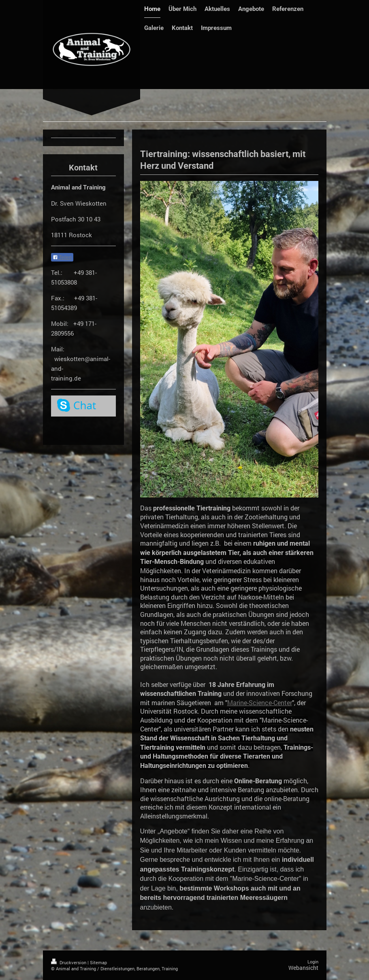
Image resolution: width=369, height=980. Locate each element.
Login (313, 962)
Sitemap (98, 962)
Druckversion (69, 962)
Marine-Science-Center (260, 703)
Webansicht (303, 968)
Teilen (62, 257)
